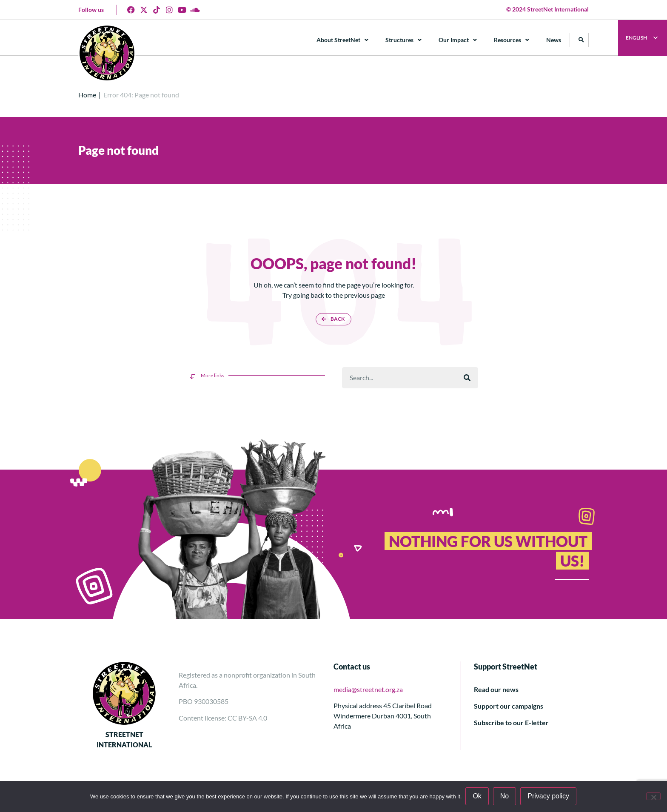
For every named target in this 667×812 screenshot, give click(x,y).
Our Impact (458, 40)
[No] (653, 796)
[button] (582, 40)
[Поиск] (467, 378)
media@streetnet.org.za (368, 689)
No (505, 796)
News (554, 40)
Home (87, 95)
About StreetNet (343, 40)
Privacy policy (549, 796)
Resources (512, 40)
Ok (477, 796)
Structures (404, 40)
